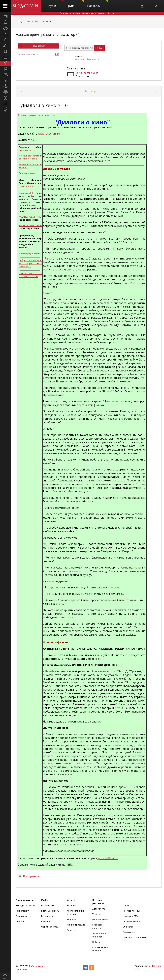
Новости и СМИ (131, 916)
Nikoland (157, 966)
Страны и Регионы (132, 921)
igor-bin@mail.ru (108, 858)
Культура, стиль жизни (27, 22)
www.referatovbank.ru (30, 225)
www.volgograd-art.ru (30, 253)
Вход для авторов (25, 905)
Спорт (126, 905)
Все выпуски (92, 91)
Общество (128, 927)
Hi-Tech (96, 942)
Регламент (21, 916)
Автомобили (99, 909)
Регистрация (22, 911)
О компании (48, 905)
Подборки (98, 4)
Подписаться (39, 46)
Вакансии (46, 921)
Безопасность (49, 916)
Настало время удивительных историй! (48, 34)
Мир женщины (100, 919)
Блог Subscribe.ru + (51, 911)
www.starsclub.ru (27, 193)
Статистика (76, 68)
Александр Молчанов (87, 59)
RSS (57, 54)
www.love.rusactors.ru (30, 217)
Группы (75, 4)
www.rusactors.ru (49, 134)
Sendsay (71, 919)
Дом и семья (129, 932)
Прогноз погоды (131, 911)
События (71, 930)
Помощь (20, 921)
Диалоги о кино (27, 173)
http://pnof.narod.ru (29, 186)
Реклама (71, 905)
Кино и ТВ (47, 22)
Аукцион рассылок (77, 925)
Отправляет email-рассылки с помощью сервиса (87, 13)
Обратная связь (50, 927)
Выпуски (54, 4)
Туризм (96, 914)
